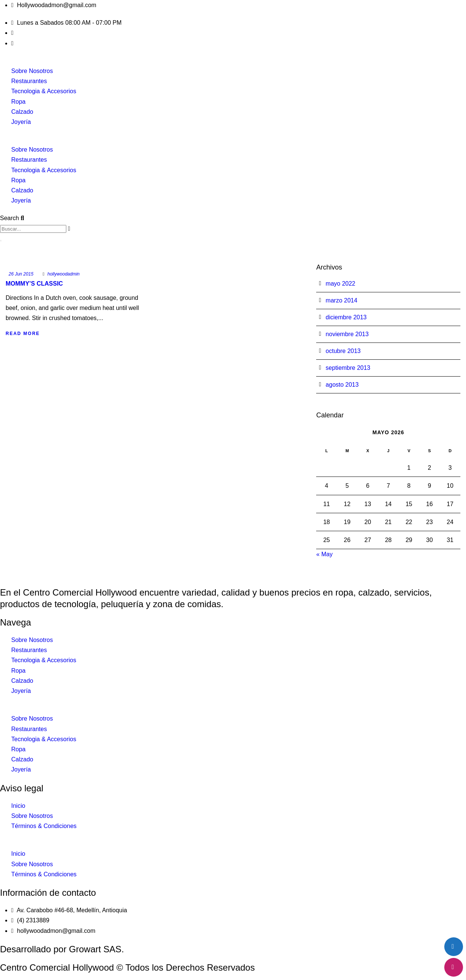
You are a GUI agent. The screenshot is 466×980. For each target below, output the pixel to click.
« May (324, 554)
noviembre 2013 (347, 334)
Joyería (21, 122)
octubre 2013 (343, 351)
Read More (23, 334)
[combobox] (33, 229)
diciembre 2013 (346, 317)
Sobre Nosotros (32, 71)
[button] (233, 139)
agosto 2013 (342, 385)
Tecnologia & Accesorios (44, 91)
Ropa (18, 102)
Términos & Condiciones (44, 826)
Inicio (18, 806)
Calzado (22, 112)
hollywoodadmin (63, 274)
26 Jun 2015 (21, 274)
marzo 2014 (341, 300)
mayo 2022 (340, 284)
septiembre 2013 (348, 368)
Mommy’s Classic (34, 284)
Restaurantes (29, 81)
